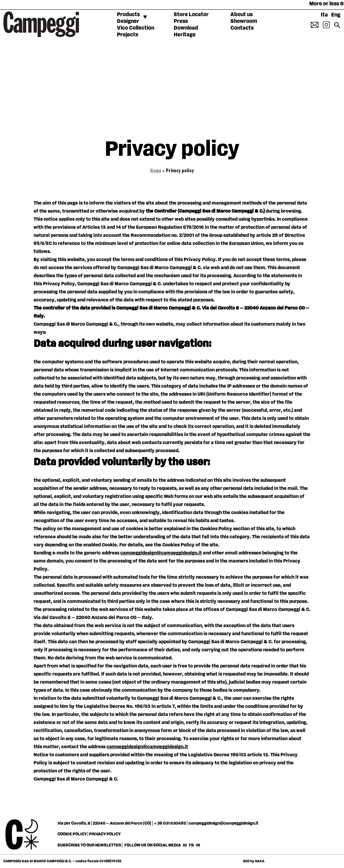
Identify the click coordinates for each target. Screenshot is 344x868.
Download (186, 28)
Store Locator (191, 15)
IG (185, 845)
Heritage (185, 35)
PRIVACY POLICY (105, 834)
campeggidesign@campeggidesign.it (161, 553)
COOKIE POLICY (72, 834)
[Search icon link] (337, 27)
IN (198, 845)
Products (128, 15)
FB (192, 845)
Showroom (244, 21)
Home (156, 171)
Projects (127, 35)
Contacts (242, 28)
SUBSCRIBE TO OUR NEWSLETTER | (90, 845)
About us (242, 15)
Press (181, 21)
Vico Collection (136, 28)
